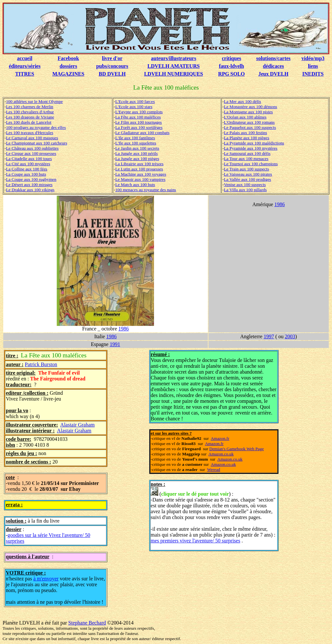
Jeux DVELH (273, 74)
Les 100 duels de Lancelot (29, 122)
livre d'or (112, 58)
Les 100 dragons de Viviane (30, 117)
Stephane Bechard (87, 623)
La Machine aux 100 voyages (141, 174)
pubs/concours (112, 66)
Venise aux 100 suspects (245, 185)
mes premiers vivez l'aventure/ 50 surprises (196, 541)
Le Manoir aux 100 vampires (140, 179)
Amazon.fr (220, 438)
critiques (231, 58)
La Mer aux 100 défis (242, 101)
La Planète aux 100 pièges (246, 138)
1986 (124, 329)
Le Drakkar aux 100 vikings (30, 190)
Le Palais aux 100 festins (245, 133)
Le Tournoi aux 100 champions (251, 164)
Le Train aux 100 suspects (246, 169)
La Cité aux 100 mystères (28, 164)
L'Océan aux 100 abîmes (245, 117)
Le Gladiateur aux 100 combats (142, 133)
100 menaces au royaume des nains (146, 190)
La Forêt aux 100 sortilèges (139, 127)
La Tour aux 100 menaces (246, 159)
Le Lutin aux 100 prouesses (139, 169)
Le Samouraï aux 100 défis (247, 153)
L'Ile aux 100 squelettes (136, 143)
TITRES (25, 74)
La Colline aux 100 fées (26, 169)
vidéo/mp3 (313, 58)
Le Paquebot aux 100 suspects (250, 127)
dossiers (68, 66)
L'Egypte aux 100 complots (139, 112)
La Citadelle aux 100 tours (29, 159)
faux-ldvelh (231, 66)
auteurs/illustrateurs (174, 58)
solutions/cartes (273, 58)
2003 (290, 336)
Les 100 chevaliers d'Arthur (30, 112)
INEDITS (313, 74)
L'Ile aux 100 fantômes (135, 138)
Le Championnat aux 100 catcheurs (36, 143)
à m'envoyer (46, 579)
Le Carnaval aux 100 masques (32, 138)
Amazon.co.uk (221, 454)
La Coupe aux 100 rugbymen (31, 179)
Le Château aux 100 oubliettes (32, 148)
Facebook (68, 58)
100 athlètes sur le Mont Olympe (34, 101)
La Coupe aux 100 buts (26, 174)
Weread (214, 470)
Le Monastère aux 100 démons (250, 107)
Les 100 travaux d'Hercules (30, 133)
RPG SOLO (231, 74)
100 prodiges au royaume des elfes (36, 127)
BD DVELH (112, 74)
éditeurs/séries (25, 66)
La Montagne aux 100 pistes (248, 112)
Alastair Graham (77, 425)
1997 (269, 336)
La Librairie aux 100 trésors (139, 164)
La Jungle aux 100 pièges (137, 159)
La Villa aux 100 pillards (245, 190)
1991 (115, 344)
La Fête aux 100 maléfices (138, 117)
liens (313, 66)
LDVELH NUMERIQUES (173, 74)
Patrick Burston (41, 364)
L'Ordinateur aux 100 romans (249, 122)
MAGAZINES (68, 74)
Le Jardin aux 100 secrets (137, 148)
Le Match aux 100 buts (135, 185)
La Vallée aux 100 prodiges (247, 179)
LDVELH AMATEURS (174, 66)
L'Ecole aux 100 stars (134, 107)
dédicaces (273, 66)
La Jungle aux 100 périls (136, 153)
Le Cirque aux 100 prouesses (31, 153)
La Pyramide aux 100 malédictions (254, 143)
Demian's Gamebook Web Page (237, 449)
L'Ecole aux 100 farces (135, 101)
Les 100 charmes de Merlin (30, 107)
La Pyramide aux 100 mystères (250, 148)
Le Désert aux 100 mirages (29, 185)
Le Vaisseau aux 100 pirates (248, 174)
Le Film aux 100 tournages (138, 122)
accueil (25, 58)
